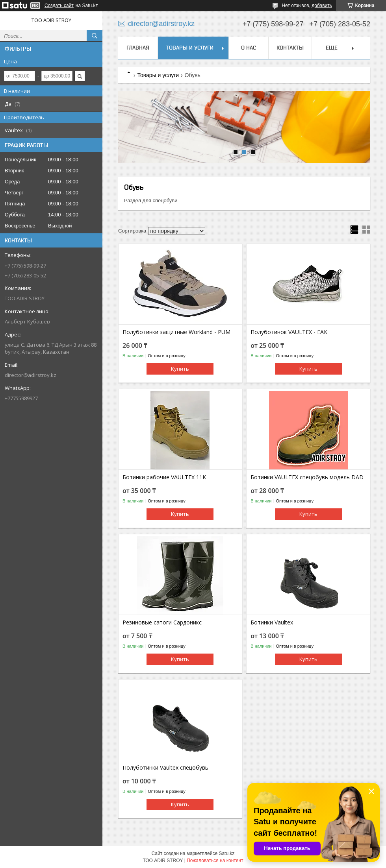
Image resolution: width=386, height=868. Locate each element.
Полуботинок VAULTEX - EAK (289, 332)
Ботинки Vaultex (272, 622)
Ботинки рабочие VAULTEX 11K (164, 477)
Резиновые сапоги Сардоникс (162, 622)
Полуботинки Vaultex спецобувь (165, 768)
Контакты (290, 48)
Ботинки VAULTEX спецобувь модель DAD (307, 477)
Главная (138, 48)
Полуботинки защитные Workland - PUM (176, 332)
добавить (322, 6)
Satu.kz (226, 853)
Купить (180, 369)
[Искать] (95, 36)
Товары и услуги (190, 48)
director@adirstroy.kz (31, 375)
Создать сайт (59, 6)
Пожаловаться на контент (215, 861)
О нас (249, 48)
